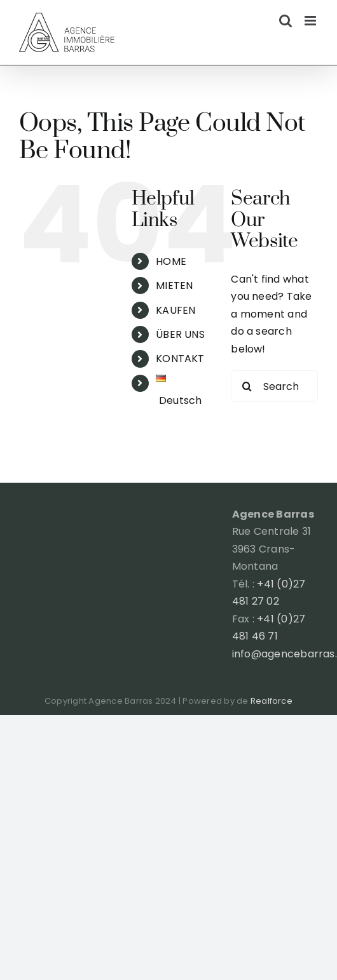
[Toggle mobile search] (285, 21)
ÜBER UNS (180, 334)
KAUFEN (175, 310)
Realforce (272, 701)
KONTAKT (180, 359)
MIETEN (174, 285)
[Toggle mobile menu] (311, 21)
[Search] (247, 386)
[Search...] (274, 386)
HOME (171, 261)
